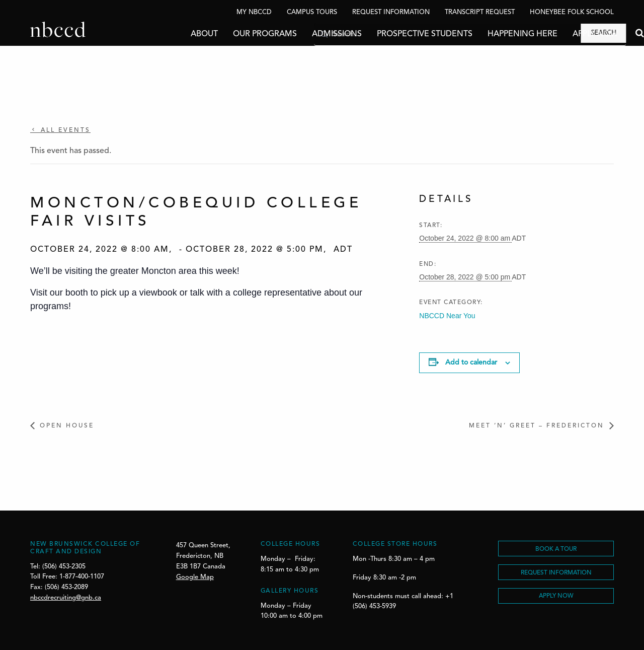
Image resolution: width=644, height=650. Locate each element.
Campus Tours (312, 12)
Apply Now (565, 34)
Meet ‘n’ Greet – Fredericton (537, 426)
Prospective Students (394, 34)
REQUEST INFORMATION (556, 573)
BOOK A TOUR (556, 549)
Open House (67, 426)
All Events (64, 130)
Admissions (307, 34)
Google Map (195, 577)
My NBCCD (254, 12)
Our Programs (235, 34)
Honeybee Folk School (572, 12)
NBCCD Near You (447, 316)
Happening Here (492, 34)
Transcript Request (480, 12)
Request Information (391, 12)
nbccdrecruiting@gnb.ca (66, 598)
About (174, 34)
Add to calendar (471, 363)
